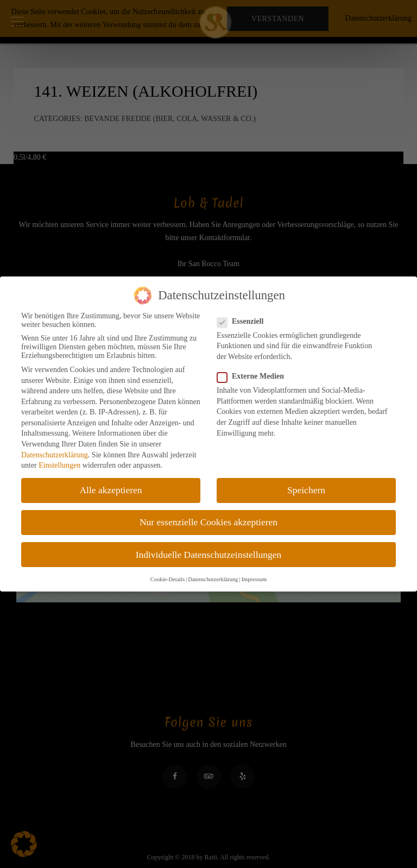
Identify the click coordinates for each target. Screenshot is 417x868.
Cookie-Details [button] (168, 579)
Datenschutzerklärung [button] (213, 579)
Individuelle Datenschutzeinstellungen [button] (209, 555)
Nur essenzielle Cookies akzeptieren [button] (208, 522)
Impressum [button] (254, 579)
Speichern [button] (306, 490)
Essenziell (244, 322)
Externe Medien (254, 376)
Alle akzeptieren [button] (110, 490)
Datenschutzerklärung (55, 455)
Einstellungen (59, 465)
